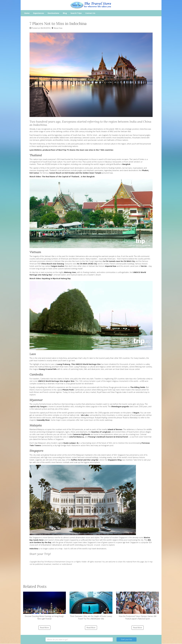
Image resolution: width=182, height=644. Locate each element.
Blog (65, 13)
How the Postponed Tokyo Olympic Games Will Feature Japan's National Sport (138, 606)
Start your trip (126, 639)
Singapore (37, 537)
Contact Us (90, 13)
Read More (44, 628)
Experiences (39, 13)
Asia (61, 28)
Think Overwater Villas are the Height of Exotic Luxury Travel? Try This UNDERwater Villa (91, 606)
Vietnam (92, 266)
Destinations (53, 13)
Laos (52, 364)
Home (27, 13)
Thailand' (53, 170)
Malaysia (41, 429)
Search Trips (76, 13)
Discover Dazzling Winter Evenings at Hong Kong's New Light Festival (45, 606)
